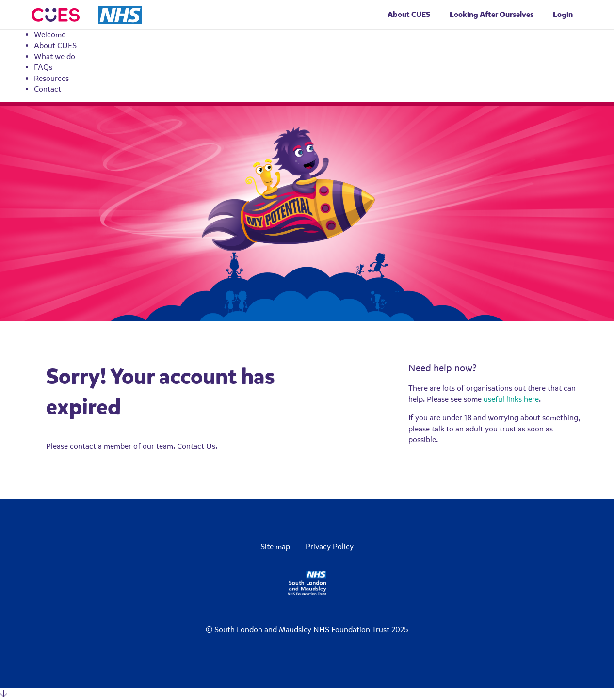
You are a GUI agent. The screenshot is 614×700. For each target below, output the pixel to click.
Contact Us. (197, 446)
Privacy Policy (330, 547)
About (409, 14)
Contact (48, 89)
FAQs (43, 67)
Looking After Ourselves (492, 14)
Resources (51, 79)
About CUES (55, 46)
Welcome (50, 35)
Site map (275, 547)
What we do (55, 57)
